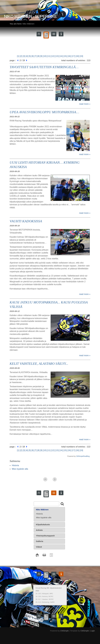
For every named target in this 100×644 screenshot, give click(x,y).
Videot (39, 547)
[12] (53, 56)
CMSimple (65, 631)
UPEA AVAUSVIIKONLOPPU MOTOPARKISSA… (44, 112)
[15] (65, 56)
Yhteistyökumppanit (45, 536)
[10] (45, 56)
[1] (18, 56)
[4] (27, 56)
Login (93, 631)
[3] (24, 56)
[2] (21, 56)
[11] (49, 56)
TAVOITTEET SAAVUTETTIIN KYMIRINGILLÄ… (44, 67)
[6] (33, 56)
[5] (30, 56)
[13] (57, 56)
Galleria (40, 541)
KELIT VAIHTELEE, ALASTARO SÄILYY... (39, 364)
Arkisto (39, 530)
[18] (77, 56)
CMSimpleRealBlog (83, 456)
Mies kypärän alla (20, 469)
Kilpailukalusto (43, 524)
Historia (15, 465)
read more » (85, 104)
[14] (61, 56)
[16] (69, 56)
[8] (38, 56)
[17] (73, 56)
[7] (36, 56)
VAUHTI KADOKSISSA (26, 221)
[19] (81, 56)
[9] (41, 56)
